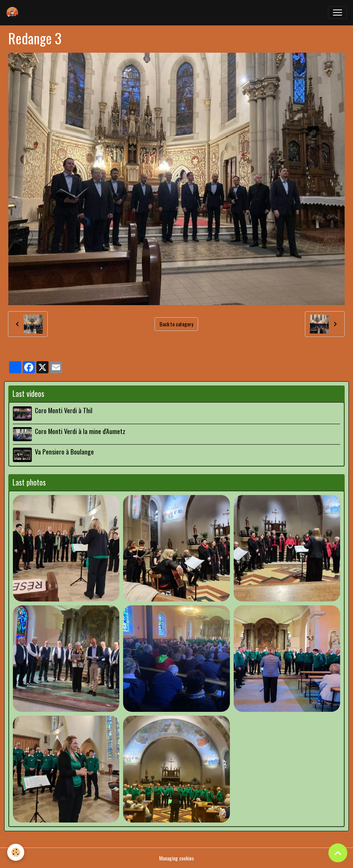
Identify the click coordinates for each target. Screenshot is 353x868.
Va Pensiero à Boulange (64, 451)
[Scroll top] (338, 853)
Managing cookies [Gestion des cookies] (176, 858)
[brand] (14, 13)
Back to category (176, 324)
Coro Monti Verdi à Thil (64, 410)
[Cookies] (16, 852)
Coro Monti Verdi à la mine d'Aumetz (80, 431)
